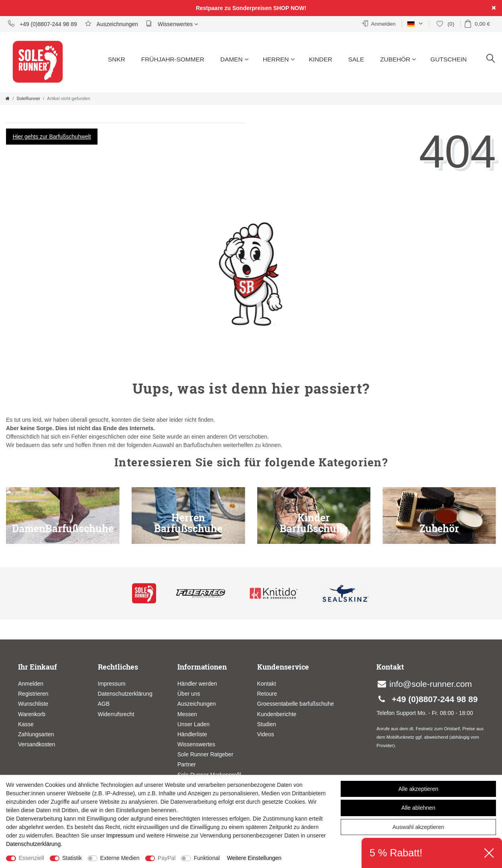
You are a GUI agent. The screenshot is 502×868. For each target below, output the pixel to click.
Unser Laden (193, 724)
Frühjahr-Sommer (173, 59)
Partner (187, 764)
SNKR (117, 59)
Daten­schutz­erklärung (33, 844)
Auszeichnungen (112, 24)
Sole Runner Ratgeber (205, 754)
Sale (356, 59)
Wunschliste (33, 704)
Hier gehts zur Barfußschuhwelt (52, 137)
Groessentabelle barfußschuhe (296, 704)
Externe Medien (120, 858)
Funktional (207, 858)
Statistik (72, 858)
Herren (279, 59)
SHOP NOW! (290, 8)
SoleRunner (28, 98)
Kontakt (267, 684)
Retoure (267, 694)
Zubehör (398, 59)
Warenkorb (32, 714)
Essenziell (32, 858)
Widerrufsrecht (116, 714)
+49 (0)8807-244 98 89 (43, 24)
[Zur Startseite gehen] (8, 98)
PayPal (167, 858)
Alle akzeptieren (419, 789)
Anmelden (31, 684)
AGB (104, 704)
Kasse (26, 724)
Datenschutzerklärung (125, 694)
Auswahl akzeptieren (418, 827)
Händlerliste (192, 734)
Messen (187, 714)
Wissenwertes (172, 24)
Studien (267, 724)
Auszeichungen (197, 704)
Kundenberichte (277, 714)
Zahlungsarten (36, 734)
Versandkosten (37, 744)
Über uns (189, 694)
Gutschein (448, 59)
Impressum (112, 684)
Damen (235, 59)
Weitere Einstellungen (254, 858)
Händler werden (197, 684)
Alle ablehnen (418, 808)
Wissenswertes (196, 744)
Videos (266, 734)
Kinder (321, 59)
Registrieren (33, 694)
